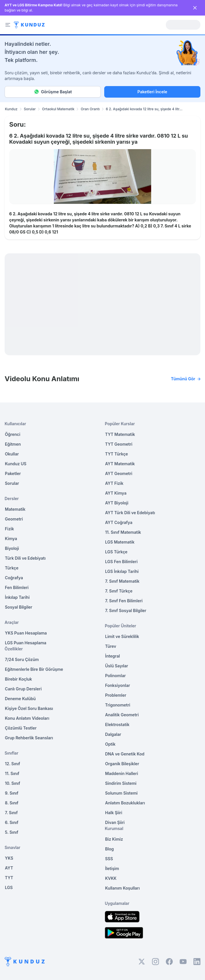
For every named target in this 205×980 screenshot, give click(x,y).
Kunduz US (16, 464)
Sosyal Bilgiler (19, 607)
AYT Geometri (119, 473)
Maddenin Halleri (122, 773)
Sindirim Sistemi (121, 783)
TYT (9, 878)
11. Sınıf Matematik (123, 532)
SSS (109, 859)
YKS (9, 858)
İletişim (112, 868)
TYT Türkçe (116, 454)
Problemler (116, 695)
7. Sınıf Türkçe (119, 591)
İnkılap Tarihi (17, 597)
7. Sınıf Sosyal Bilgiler (126, 610)
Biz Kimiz (114, 839)
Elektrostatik (117, 724)
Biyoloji (12, 548)
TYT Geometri (119, 444)
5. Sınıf (12, 832)
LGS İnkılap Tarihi (122, 571)
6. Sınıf (12, 822)
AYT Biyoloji (117, 503)
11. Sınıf (12, 773)
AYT (9, 868)
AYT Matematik (120, 464)
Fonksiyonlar (118, 685)
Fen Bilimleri (17, 587)
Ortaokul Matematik (58, 109)
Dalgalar (113, 734)
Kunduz (11, 109)
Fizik (9, 529)
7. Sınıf (11, 813)
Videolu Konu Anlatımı (102, 379)
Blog (109, 849)
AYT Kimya (116, 493)
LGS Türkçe (116, 552)
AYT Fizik (114, 483)
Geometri (14, 519)
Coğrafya (14, 578)
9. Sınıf (12, 793)
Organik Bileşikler (122, 764)
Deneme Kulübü (20, 699)
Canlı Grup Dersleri (23, 689)
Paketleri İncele (152, 92)
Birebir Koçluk (18, 679)
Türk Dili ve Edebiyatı (25, 558)
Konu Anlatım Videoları (27, 718)
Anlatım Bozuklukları (125, 803)
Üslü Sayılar (117, 666)
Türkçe (12, 568)
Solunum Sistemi (121, 793)
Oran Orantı (90, 109)
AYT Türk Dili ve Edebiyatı (130, 513)
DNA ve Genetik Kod (125, 754)
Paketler (13, 473)
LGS (9, 887)
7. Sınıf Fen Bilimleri (124, 601)
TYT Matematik (120, 434)
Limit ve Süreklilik (122, 636)
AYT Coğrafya (119, 522)
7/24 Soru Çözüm (22, 659)
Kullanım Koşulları (122, 888)
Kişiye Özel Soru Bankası (29, 708)
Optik (110, 744)
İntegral (112, 656)
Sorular (30, 109)
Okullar (12, 454)
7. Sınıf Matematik (122, 581)
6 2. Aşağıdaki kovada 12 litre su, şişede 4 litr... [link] (144, 109)
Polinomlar (115, 676)
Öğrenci (13, 434)
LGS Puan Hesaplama (26, 643)
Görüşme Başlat (53, 92)
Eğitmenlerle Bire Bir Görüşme (34, 669)
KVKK (111, 878)
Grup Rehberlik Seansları (29, 738)
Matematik (15, 509)
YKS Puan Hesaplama (26, 633)
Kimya (11, 539)
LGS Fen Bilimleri (121, 562)
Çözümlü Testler (21, 728)
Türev (111, 646)
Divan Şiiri (115, 822)
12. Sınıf (13, 764)
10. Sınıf (13, 783)
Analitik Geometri (122, 715)
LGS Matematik (120, 542)
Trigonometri (118, 705)
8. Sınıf (12, 803)
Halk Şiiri (114, 813)
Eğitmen (13, 444)
